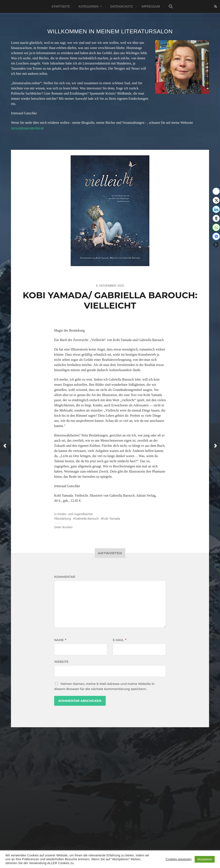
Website (61, 662)
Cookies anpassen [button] (179, 859)
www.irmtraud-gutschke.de (30, 128)
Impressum (151, 6)
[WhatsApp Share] (216, 227)
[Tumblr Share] (216, 218)
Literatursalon (115, 846)
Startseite (61, 6)
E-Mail (120, 640)
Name (60, 640)
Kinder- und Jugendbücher (75, 514)
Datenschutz (121, 6)
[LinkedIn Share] (216, 209)
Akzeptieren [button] (205, 859)
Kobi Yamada (111, 519)
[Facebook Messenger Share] (216, 236)
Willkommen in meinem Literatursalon (110, 31)
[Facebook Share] (216, 191)
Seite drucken (63, 527)
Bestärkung (63, 519)
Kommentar (65, 577)
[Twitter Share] (216, 200)
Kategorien (89, 6)
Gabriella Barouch (87, 519)
